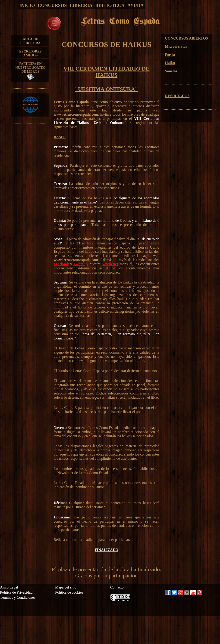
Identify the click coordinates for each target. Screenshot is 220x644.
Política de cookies (69, 592)
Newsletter (110, 264)
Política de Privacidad (16, 592)
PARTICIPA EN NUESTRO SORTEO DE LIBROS (30, 71)
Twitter (79, 264)
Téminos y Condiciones (18, 597)
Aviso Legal (9, 587)
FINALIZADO (107, 550)
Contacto (117, 587)
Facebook (61, 264)
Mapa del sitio (66, 587)
